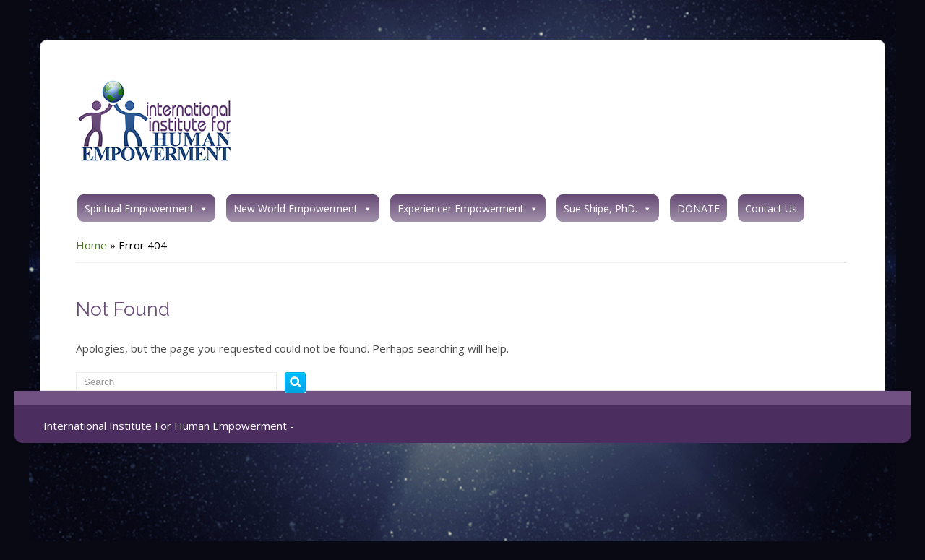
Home (91, 245)
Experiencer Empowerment (468, 208)
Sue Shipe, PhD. (608, 208)
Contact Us (771, 208)
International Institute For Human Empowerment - (169, 426)
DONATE (698, 208)
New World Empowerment (303, 208)
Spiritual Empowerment (146, 208)
